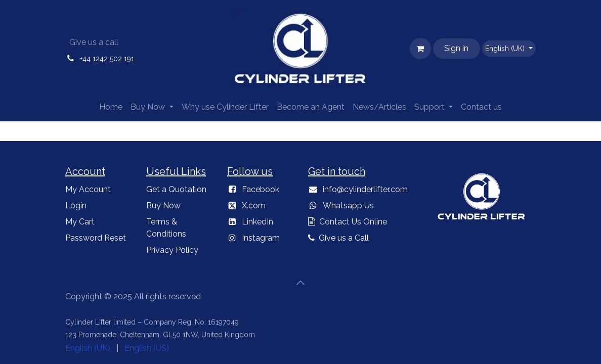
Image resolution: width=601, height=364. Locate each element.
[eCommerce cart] (420, 49)
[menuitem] (111, 107)
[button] (300, 283)
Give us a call (94, 42)
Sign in (456, 48)
